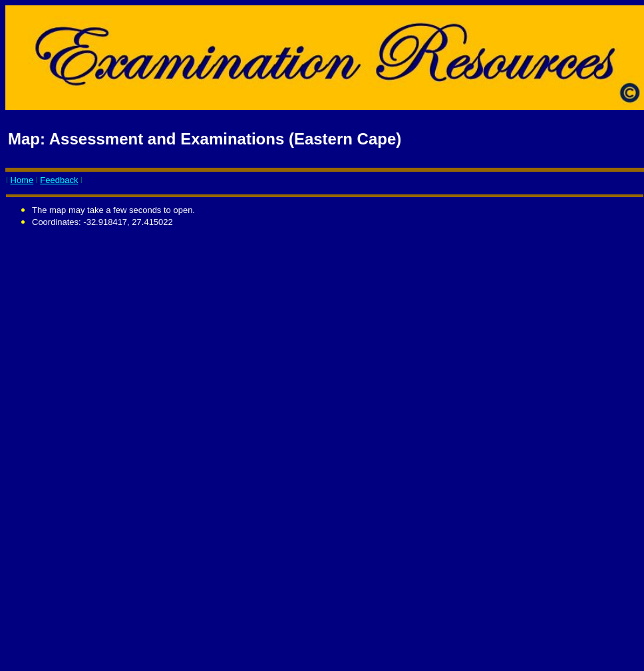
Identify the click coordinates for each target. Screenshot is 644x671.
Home (22, 180)
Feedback (59, 180)
